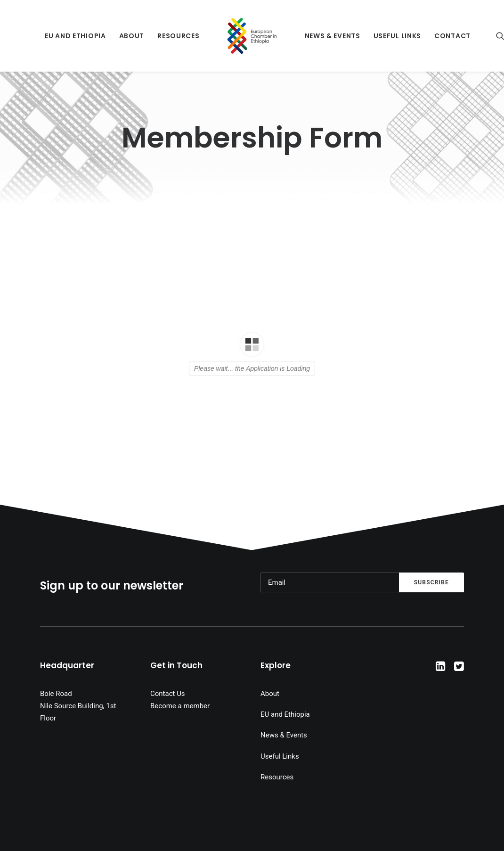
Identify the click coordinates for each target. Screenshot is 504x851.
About (132, 36)
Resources (178, 36)
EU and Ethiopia (75, 36)
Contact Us (168, 694)
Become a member (180, 706)
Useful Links (397, 36)
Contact (452, 36)
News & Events (333, 36)
